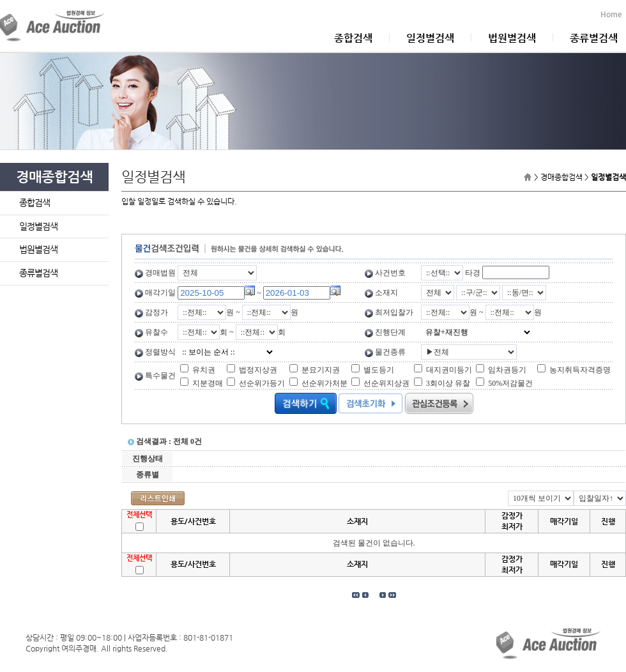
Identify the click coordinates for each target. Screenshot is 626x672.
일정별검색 (430, 38)
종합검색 (353, 38)
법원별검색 (512, 38)
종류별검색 (594, 38)
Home (613, 14)
